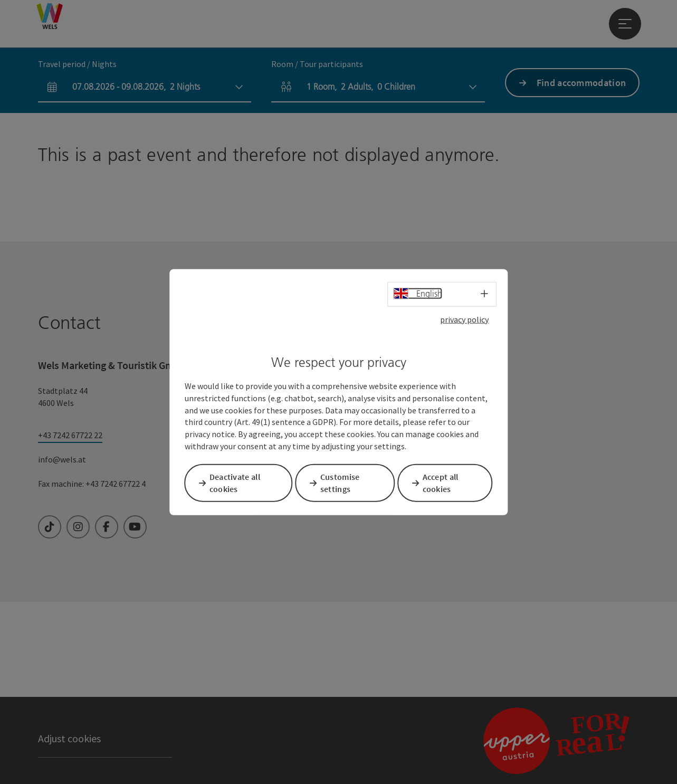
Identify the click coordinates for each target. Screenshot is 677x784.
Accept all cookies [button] (444, 482)
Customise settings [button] (343, 482)
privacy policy (464, 320)
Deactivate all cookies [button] (238, 482)
